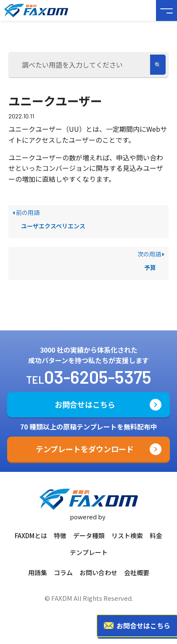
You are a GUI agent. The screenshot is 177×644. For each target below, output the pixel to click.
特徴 (60, 535)
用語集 (38, 572)
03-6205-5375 (98, 377)
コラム (63, 572)
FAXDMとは (31, 535)
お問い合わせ (98, 572)
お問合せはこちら (85, 404)
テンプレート (89, 552)
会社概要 (137, 572)
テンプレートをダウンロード (85, 449)
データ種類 (89, 535)
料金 (156, 535)
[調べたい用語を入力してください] (81, 65)
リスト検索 (127, 535)
